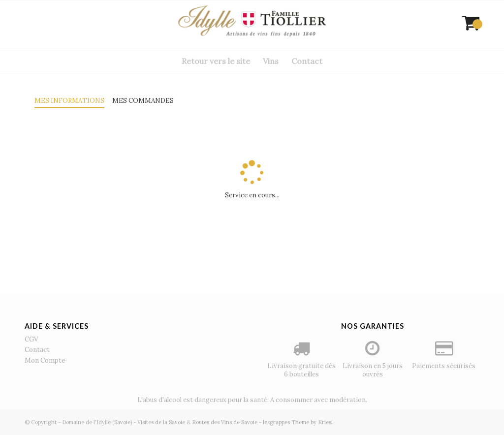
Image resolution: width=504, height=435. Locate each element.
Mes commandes (143, 101)
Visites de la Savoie (161, 422)
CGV (31, 339)
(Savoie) (122, 422)
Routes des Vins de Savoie (225, 422)
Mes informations (69, 101)
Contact (37, 350)
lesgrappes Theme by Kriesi (298, 422)
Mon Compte (45, 360)
